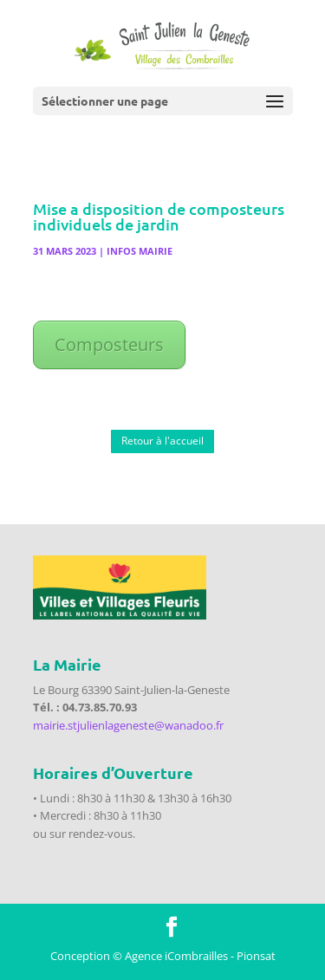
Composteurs (109, 344)
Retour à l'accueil (162, 441)
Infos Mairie (140, 251)
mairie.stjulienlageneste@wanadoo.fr (128, 725)
